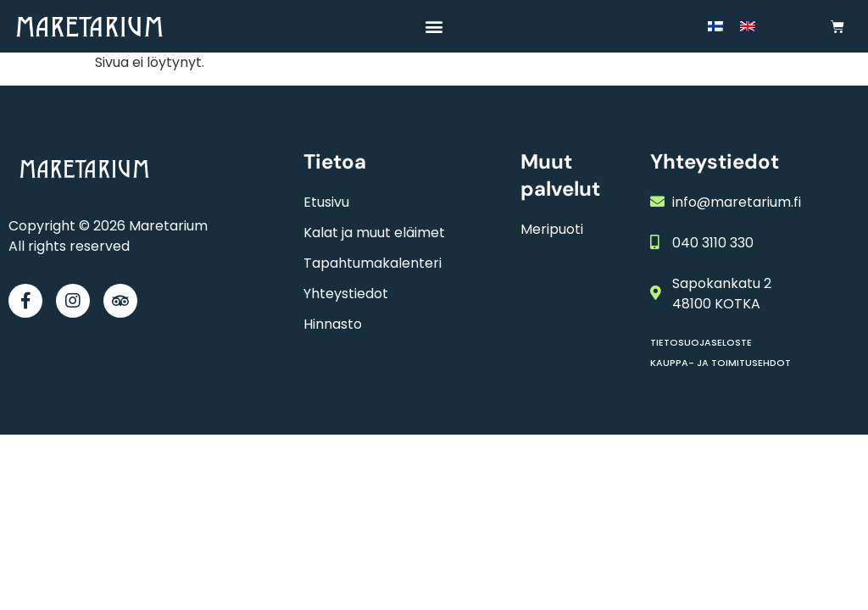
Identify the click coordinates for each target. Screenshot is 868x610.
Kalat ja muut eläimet (374, 233)
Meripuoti (552, 229)
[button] (434, 27)
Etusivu (326, 202)
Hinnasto (333, 324)
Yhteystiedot (346, 294)
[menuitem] (715, 27)
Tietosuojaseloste (701, 342)
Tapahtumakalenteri (373, 263)
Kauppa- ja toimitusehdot (721, 363)
